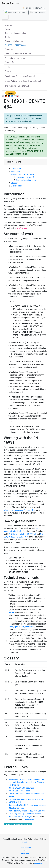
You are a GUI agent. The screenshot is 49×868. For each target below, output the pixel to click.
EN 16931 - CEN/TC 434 (15, 45)
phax (24, 842)
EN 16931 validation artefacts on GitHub (26, 799)
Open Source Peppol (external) (18, 53)
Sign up (8, 71)
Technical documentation (16, 33)
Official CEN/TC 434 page (19, 791)
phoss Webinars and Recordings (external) (23, 81)
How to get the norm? (25, 177)
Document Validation (15, 12)
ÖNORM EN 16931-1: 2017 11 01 (22, 534)
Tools (7, 37)
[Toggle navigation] (5, 17)
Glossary (15, 183)
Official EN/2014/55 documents (22, 788)
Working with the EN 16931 (22, 174)
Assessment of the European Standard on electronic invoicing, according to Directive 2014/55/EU (26, 782)
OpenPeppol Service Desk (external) (20, 76)
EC (15, 494)
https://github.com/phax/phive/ (22, 627)
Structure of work (18, 172)
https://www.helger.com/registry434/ (19, 510)
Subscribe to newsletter (15, 58)
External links (17, 186)
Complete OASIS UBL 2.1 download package (27, 805)
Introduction (16, 169)
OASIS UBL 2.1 (15, 802)
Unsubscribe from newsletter (26, 851)
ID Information (37, 12)
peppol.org (38, 863)
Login (7, 67)
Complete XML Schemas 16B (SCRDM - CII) (27, 811)
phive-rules (29, 819)
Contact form (11, 62)
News (7, 29)
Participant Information (34, 8)
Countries (9, 49)
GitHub (11, 612)
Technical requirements (26, 180)
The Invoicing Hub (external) (17, 86)
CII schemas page (16, 808)
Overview (9, 25)
